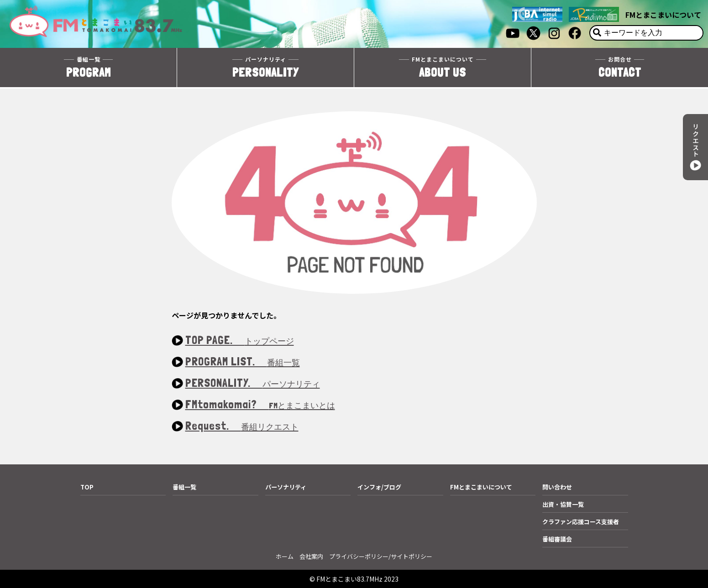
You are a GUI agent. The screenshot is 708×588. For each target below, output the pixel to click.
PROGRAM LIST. (243, 362)
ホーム (285, 556)
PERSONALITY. (253, 383)
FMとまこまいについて (663, 15)
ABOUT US (443, 68)
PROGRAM (88, 68)
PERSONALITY (265, 68)
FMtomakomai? (260, 405)
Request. (242, 426)
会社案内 (311, 556)
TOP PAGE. (240, 341)
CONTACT (620, 68)
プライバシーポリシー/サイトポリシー (381, 556)
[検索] (597, 33)
